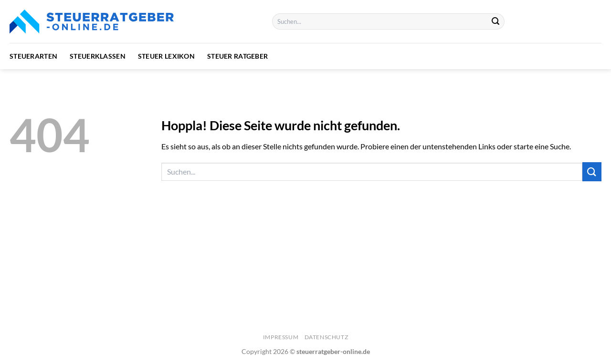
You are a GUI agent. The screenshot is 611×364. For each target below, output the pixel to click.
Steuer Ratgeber (237, 56)
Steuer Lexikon (166, 56)
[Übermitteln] (496, 21)
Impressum (281, 337)
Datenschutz (327, 337)
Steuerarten (33, 56)
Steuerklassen (98, 56)
